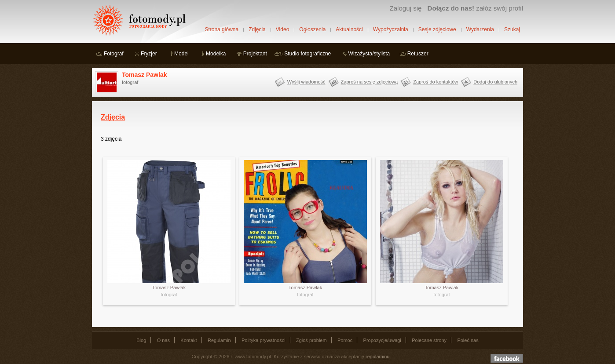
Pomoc (345, 340)
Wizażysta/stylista (369, 54)
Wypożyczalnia (391, 29)
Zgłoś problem (311, 340)
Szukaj (512, 29)
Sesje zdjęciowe (437, 29)
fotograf (169, 295)
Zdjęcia (257, 29)
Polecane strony (429, 340)
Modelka (216, 54)
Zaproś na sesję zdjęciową (370, 82)
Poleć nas (468, 340)
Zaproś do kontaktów (436, 82)
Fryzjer (149, 54)
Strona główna (221, 29)
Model (181, 54)
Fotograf (114, 54)
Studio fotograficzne (307, 54)
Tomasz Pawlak (144, 75)
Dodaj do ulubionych (495, 82)
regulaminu (377, 357)
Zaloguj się (405, 8)
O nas (163, 340)
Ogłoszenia (312, 29)
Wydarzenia (480, 29)
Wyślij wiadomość (306, 82)
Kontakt (189, 340)
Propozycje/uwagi (382, 340)
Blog (141, 340)
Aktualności (349, 29)
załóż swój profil (475, 8)
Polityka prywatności (264, 340)
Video (282, 29)
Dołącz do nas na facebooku (507, 358)
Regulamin (219, 340)
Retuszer (418, 54)
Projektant (255, 54)
